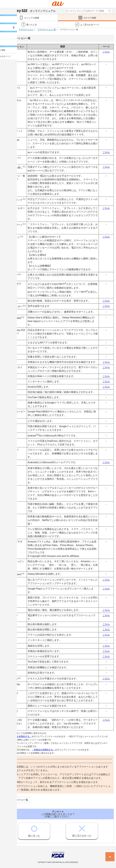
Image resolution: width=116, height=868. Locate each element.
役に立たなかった (82, 830)
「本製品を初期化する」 (20, 737)
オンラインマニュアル (32, 11)
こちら (106, 52)
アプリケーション (26, 30)
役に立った (34, 830)
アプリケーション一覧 (47, 30)
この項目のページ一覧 (17, 800)
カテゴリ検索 (8, 30)
